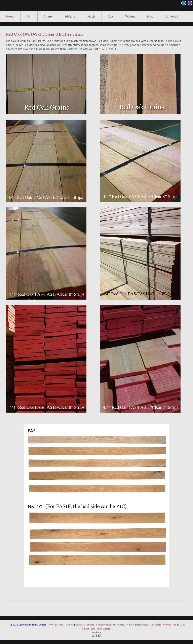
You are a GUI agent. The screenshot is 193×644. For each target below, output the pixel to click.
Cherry (48, 17)
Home (10, 17)
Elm (93, 629)
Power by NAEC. (56, 625)
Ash (29, 17)
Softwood (172, 17)
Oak (110, 17)
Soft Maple (156, 625)
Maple (91, 17)
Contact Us (81, 625)
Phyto (91, 625)
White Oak (178, 625)
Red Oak (167, 625)
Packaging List (103, 625)
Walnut (130, 17)
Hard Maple (142, 625)
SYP (99, 629)
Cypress (106, 629)
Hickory (70, 17)
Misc (150, 17)
